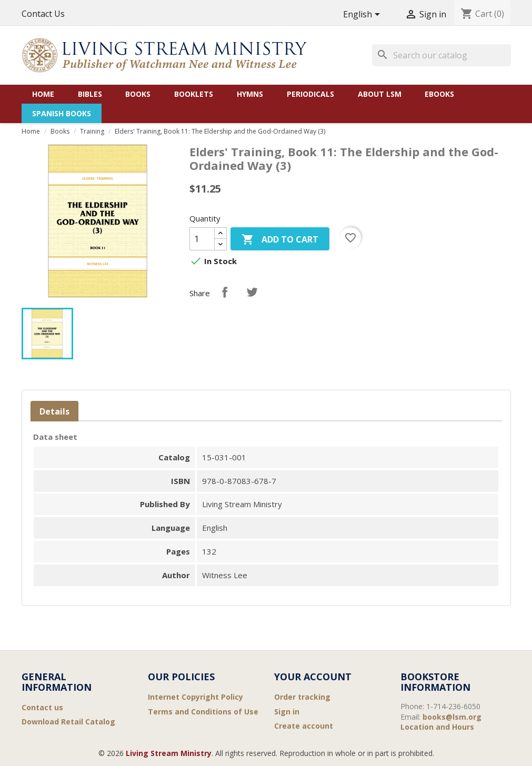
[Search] (441, 55)
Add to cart (280, 240)
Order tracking (302, 697)
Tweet (252, 292)
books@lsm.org (452, 717)
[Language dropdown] (363, 15)
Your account (313, 677)
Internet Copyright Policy (195, 697)
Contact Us (43, 14)
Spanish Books (62, 113)
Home (43, 94)
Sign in (287, 712)
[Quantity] (202, 239)
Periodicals (310, 94)
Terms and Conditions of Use (203, 712)
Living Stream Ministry (169, 753)
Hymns (250, 94)
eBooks (439, 94)
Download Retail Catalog (68, 722)
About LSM (380, 94)
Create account (304, 726)
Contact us (42, 707)
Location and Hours (437, 727)
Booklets (194, 94)
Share (225, 292)
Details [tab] (54, 411)
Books (138, 94)
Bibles (90, 94)
